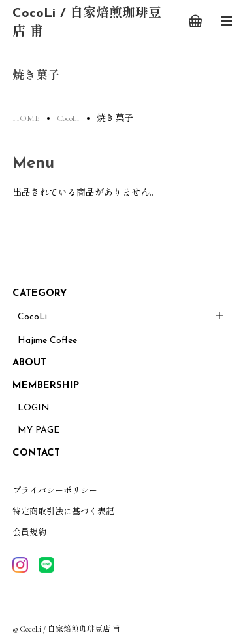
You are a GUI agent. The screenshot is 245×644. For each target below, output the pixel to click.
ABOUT (29, 363)
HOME (26, 118)
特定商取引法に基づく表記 (63, 512)
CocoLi (32, 317)
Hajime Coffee (47, 341)
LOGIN (34, 408)
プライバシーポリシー (55, 491)
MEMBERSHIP (46, 386)
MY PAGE (39, 430)
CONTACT (36, 453)
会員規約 (29, 533)
